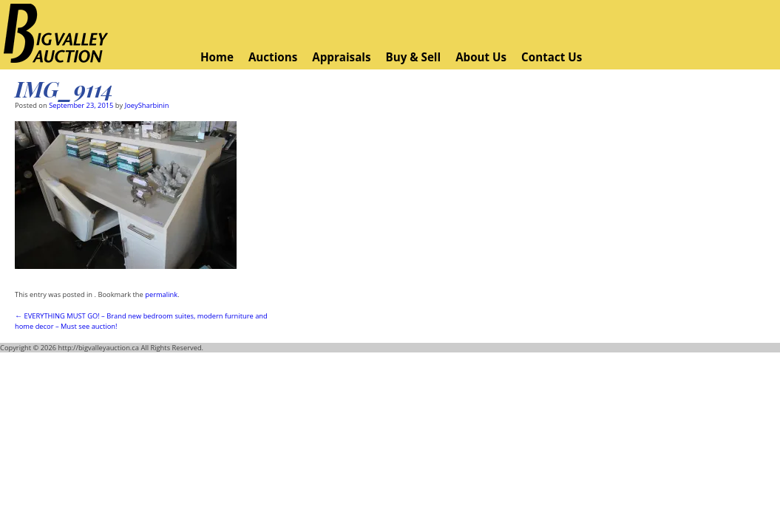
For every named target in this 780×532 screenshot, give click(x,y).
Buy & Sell (413, 57)
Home (217, 57)
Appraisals (341, 57)
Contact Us (552, 57)
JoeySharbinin (147, 105)
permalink (161, 294)
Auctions (273, 57)
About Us (481, 57)
